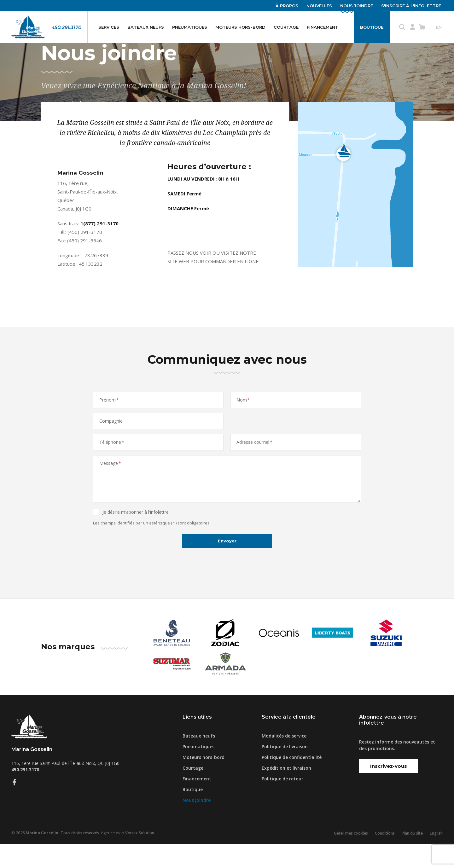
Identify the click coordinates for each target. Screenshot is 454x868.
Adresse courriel (255, 463)
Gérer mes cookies (344, 857)
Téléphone (112, 463)
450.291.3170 (66, 27)
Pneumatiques (190, 27)
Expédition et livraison (286, 792)
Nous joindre (357, 6)
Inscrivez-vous (389, 790)
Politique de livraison (285, 770)
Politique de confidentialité (292, 781)
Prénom (109, 421)
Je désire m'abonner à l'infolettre (136, 533)
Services (109, 27)
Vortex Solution (145, 857)
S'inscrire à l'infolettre (411, 6)
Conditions (380, 857)
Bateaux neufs (146, 27)
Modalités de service (284, 760)
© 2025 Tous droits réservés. (58, 857)
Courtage (286, 27)
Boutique (372, 27)
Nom (244, 421)
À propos (287, 6)
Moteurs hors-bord (240, 27)
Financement (323, 27)
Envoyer (227, 564)
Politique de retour (282, 803)
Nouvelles (319, 6)
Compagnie (111, 442)
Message (111, 484)
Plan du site (410, 857)
